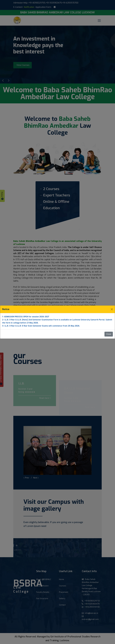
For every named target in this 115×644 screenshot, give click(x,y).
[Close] (112, 309)
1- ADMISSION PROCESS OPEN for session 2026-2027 (26, 317)
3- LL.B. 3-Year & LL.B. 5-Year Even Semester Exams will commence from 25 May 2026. (41, 326)
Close (109, 334)
